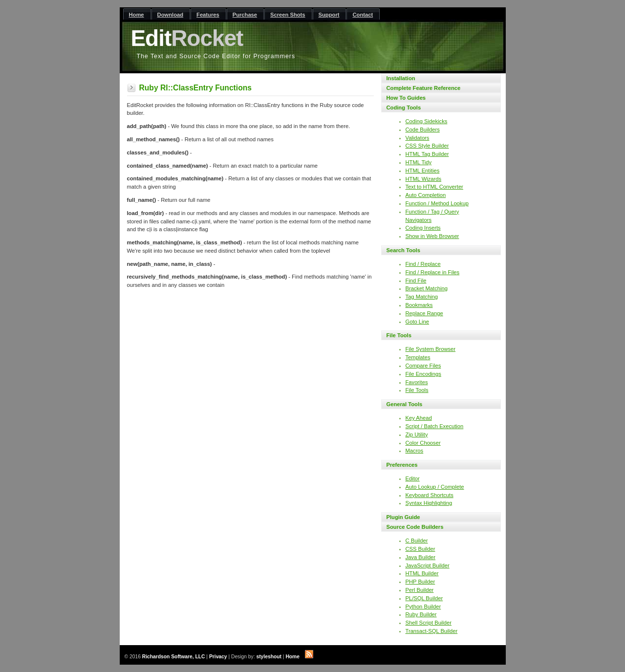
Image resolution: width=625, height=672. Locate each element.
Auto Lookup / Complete (435, 487)
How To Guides (406, 98)
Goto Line (418, 322)
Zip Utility (417, 434)
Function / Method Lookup (437, 203)
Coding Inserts (423, 228)
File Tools (399, 335)
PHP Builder (420, 582)
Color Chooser (423, 443)
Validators (418, 138)
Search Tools (403, 250)
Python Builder (423, 607)
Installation (401, 78)
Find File (416, 281)
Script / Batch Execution (435, 426)
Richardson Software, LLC (174, 657)
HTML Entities (423, 171)
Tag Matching (422, 297)
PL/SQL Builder (424, 598)
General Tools (405, 404)
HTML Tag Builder (427, 154)
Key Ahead (419, 418)
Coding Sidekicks (427, 121)
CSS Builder (420, 549)
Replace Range (424, 313)
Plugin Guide (403, 517)
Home (292, 657)
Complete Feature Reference (424, 88)
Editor (413, 478)
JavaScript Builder (428, 565)
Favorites (417, 382)
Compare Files (423, 366)
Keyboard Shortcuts (430, 495)
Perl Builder (420, 590)
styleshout (269, 657)
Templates (418, 357)
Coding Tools (404, 108)
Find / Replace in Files (433, 272)
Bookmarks (419, 305)
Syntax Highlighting (429, 503)
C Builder (417, 541)
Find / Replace (423, 264)
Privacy (218, 657)
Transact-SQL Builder (432, 631)
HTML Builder (422, 573)
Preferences (402, 465)
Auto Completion (426, 195)
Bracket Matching (427, 288)
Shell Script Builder (429, 623)
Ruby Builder (421, 614)
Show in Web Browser (432, 236)
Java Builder (421, 557)
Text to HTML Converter (434, 187)
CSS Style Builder (427, 146)
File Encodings (423, 374)
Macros (415, 451)
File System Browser (431, 349)
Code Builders (423, 130)
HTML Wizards (424, 179)
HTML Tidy (419, 162)
